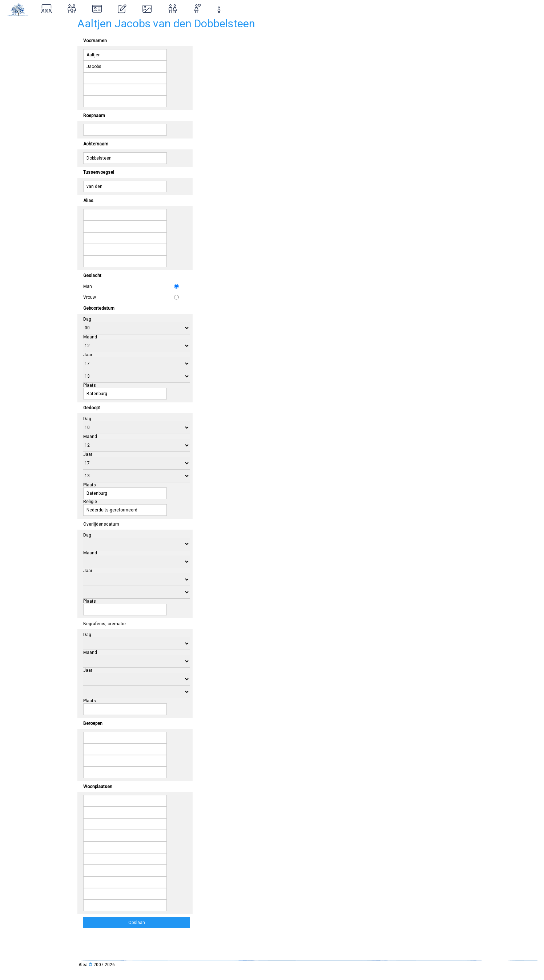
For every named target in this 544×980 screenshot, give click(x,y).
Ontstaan (19, 72)
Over (13, 57)
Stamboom (22, 25)
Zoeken (17, 41)
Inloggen (23, 88)
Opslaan (137, 923)
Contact (17, 103)
